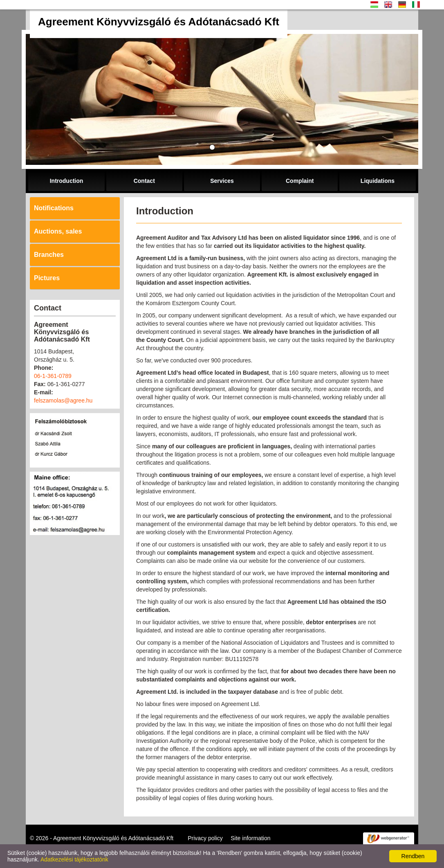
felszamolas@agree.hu (63, 400)
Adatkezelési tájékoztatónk (74, 859)
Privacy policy (205, 838)
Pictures (47, 278)
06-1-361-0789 (53, 376)
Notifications (54, 208)
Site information (250, 838)
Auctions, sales (58, 231)
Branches (49, 255)
